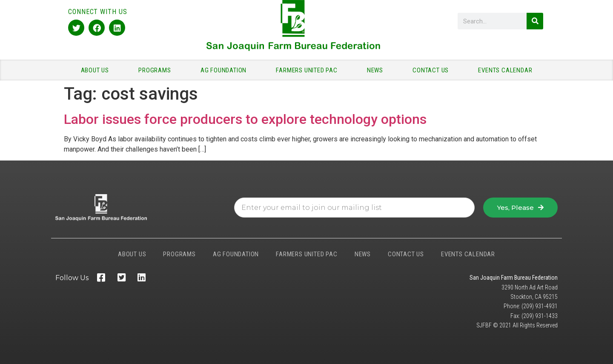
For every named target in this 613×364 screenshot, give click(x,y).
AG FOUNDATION (226, 70)
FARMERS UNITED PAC (309, 70)
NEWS (377, 70)
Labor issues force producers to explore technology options (245, 119)
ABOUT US (97, 70)
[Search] (535, 21)
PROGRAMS (157, 70)
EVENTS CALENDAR (505, 70)
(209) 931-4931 (540, 306)
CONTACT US (433, 70)
